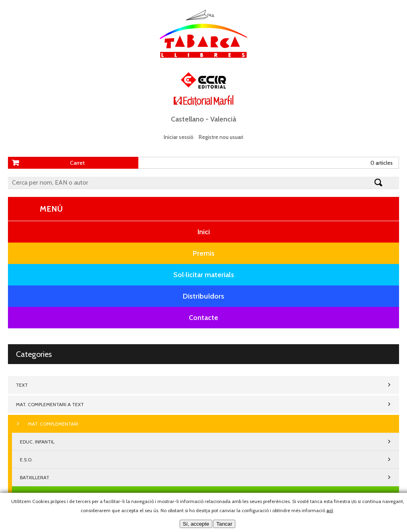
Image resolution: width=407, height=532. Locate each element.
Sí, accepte (196, 524)
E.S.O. (26, 460)
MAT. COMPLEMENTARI (53, 424)
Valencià (223, 119)
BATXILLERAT (35, 477)
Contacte (203, 318)
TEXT (22, 385)
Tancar (224, 524)
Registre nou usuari (221, 137)
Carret (77, 163)
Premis (204, 253)
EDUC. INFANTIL (37, 442)
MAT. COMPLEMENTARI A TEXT (50, 404)
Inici (204, 232)
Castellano (187, 119)
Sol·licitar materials (204, 275)
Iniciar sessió (179, 137)
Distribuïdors (203, 296)
